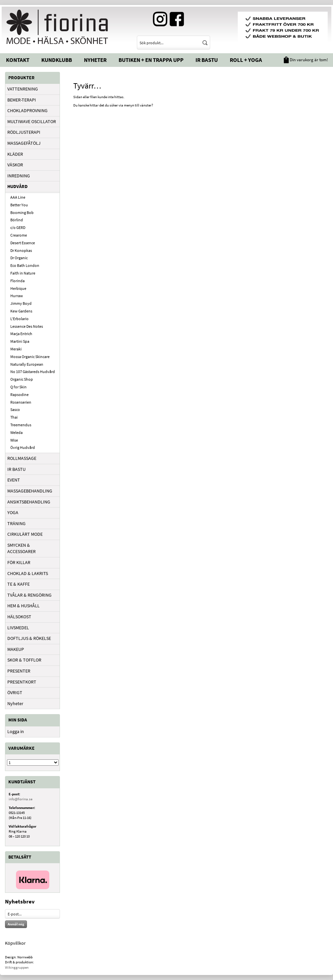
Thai (14, 417)
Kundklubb (57, 60)
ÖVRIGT (15, 692)
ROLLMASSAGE (22, 458)
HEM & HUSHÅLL (23, 606)
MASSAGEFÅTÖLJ (24, 143)
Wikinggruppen (17, 967)
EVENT (14, 480)
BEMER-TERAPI (22, 100)
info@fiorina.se (20, 799)
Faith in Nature (23, 273)
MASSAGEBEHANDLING (30, 491)
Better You (19, 205)
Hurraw (17, 296)
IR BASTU (16, 469)
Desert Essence (23, 243)
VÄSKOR (15, 165)
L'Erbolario (19, 319)
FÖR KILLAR (19, 562)
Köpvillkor (15, 943)
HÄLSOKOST (19, 617)
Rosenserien (21, 402)
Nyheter (95, 60)
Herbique (18, 288)
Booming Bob (22, 212)
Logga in (16, 731)
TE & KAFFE (18, 584)
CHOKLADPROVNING (27, 110)
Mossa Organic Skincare (30, 357)
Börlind (17, 220)
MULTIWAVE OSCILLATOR (32, 121)
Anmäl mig (16, 924)
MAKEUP (16, 649)
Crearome (19, 235)
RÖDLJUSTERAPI (24, 132)
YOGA (13, 512)
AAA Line (18, 197)
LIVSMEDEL (18, 628)
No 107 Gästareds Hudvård (33, 372)
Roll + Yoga (246, 60)
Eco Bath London (25, 265)
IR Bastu (207, 60)
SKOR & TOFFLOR (24, 660)
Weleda (16, 432)
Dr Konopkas (21, 250)
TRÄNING (16, 523)
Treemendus (21, 425)
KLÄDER (15, 154)
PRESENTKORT (22, 682)
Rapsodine (19, 394)
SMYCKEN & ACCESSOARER (21, 548)
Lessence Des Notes (27, 326)
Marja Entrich (21, 334)
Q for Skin (18, 387)
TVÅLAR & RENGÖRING (29, 595)
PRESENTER (19, 671)
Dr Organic (19, 258)
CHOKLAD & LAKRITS (28, 573)
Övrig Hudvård (23, 447)
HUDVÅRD (17, 186)
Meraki (16, 349)
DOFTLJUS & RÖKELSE (29, 638)
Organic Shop (22, 379)
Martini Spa (20, 341)
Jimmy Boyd (21, 303)
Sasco (15, 409)
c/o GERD (18, 227)
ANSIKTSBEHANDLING (29, 502)
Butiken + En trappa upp (151, 60)
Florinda (17, 281)
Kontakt (18, 60)
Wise (14, 440)
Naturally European (27, 364)
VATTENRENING (23, 89)
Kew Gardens (21, 311)
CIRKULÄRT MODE (25, 534)
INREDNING (19, 176)
